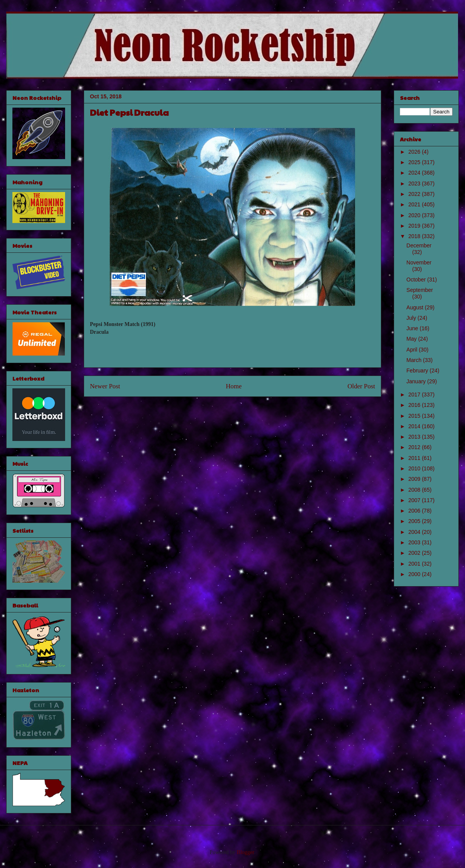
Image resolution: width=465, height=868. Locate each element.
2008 (415, 490)
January (417, 381)
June (413, 328)
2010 (415, 468)
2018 (415, 236)
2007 (415, 500)
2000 (415, 574)
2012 (415, 447)
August (416, 307)
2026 (415, 152)
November (419, 262)
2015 (415, 416)
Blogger (245, 852)
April (413, 350)
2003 (415, 542)
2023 (415, 184)
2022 (415, 194)
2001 (415, 564)
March (415, 360)
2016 (415, 405)
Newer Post (105, 386)
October (417, 280)
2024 (415, 173)
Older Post (361, 386)
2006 (415, 511)
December (419, 245)
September (420, 290)
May (412, 339)
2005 (415, 521)
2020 (415, 215)
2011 (415, 458)
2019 (415, 226)
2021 (415, 204)
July (412, 318)
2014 (415, 426)
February (418, 371)
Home (234, 386)
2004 (415, 532)
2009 (415, 479)
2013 (415, 437)
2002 (415, 553)
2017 (415, 395)
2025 (415, 162)
